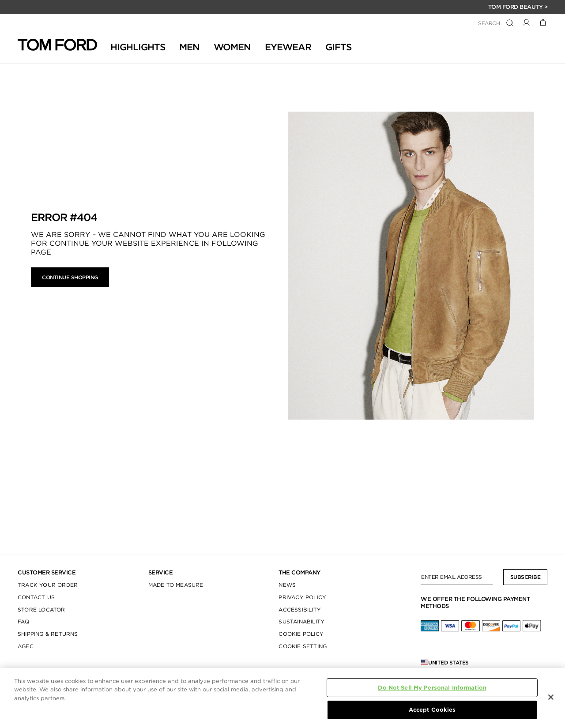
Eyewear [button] (288, 47)
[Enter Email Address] (457, 577)
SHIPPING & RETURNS (48, 634)
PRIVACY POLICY (302, 597)
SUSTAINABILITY (301, 621)
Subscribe (525, 577)
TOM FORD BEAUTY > (518, 7)
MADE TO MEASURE (176, 585)
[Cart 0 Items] (543, 22)
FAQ (24, 621)
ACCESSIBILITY (300, 610)
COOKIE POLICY (301, 634)
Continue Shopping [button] (70, 277)
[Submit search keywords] (510, 23)
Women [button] (232, 47)
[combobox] (454, 24)
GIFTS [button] (338, 47)
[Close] (551, 697)
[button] (526, 22)
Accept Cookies (432, 710)
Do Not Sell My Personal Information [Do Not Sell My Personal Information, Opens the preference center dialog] (432, 688)
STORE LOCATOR (41, 610)
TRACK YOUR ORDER (48, 585)
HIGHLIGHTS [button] (138, 47)
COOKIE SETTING (303, 646)
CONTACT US (36, 597)
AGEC (26, 646)
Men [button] (189, 47)
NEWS (287, 585)
